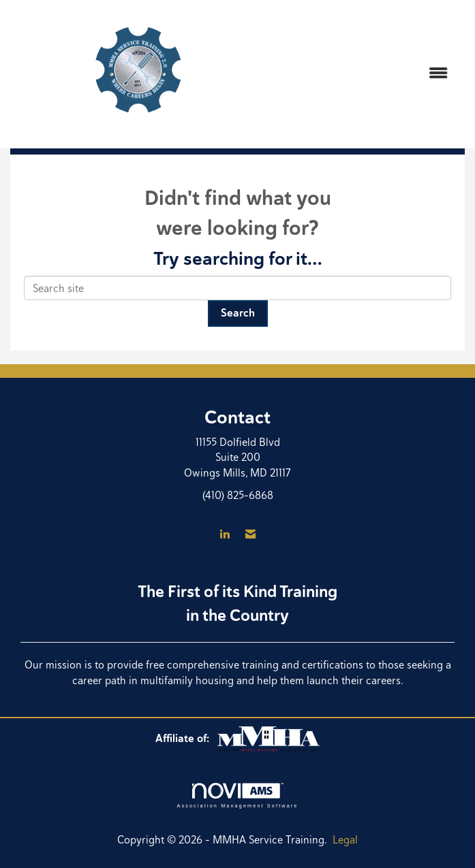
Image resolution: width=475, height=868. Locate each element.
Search (238, 313)
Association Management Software (237, 795)
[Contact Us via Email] (250, 535)
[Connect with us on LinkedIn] (225, 535)
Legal (345, 840)
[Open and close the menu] (364, 74)
